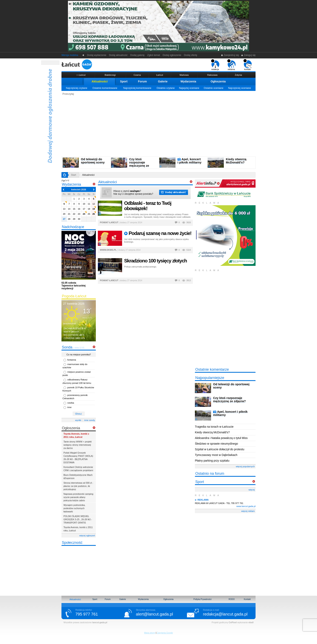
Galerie (163, 81)
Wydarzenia (188, 81)
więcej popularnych (245, 466)
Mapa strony (150, 633)
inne (69, 407)
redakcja (215, 65)
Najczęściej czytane (77, 88)
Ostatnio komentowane (105, 88)
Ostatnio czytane (165, 88)
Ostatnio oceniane (214, 88)
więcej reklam (248, 511)
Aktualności (100, 81)
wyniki (78, 420)
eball (251, 622)
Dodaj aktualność (118, 55)
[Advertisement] (158, 126)
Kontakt (247, 599)
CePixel (233, 622)
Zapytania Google (165, 633)
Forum (143, 81)
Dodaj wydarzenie (97, 55)
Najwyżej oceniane (189, 88)
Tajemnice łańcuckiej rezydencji (73, 286)
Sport (124, 81)
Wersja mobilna (70, 55)
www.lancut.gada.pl (246, 506)
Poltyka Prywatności (202, 599)
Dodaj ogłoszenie (172, 55)
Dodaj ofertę (191, 55)
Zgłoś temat (154, 55)
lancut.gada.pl (100, 622)
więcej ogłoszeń (87, 536)
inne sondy (90, 420)
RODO (232, 599)
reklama (231, 65)
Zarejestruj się (230, 55)
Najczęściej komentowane (137, 88)
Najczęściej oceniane (239, 88)
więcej (252, 490)
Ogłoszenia (218, 81)
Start (73, 175)
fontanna (72, 360)
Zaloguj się (248, 55)
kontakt (248, 65)
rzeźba (71, 403)
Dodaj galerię (137, 55)
